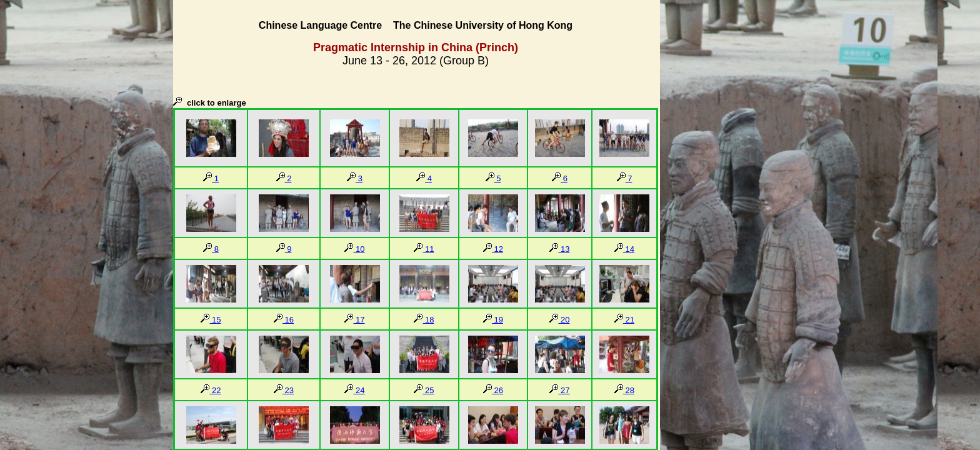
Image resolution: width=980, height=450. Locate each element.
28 (624, 390)
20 (559, 320)
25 (424, 390)
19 (493, 320)
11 (424, 249)
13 (559, 249)
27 (559, 390)
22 (211, 390)
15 (211, 320)
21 (624, 320)
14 (624, 249)
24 (354, 390)
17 (354, 320)
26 (493, 390)
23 (284, 390)
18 (424, 320)
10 (354, 249)
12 (493, 249)
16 (284, 320)
